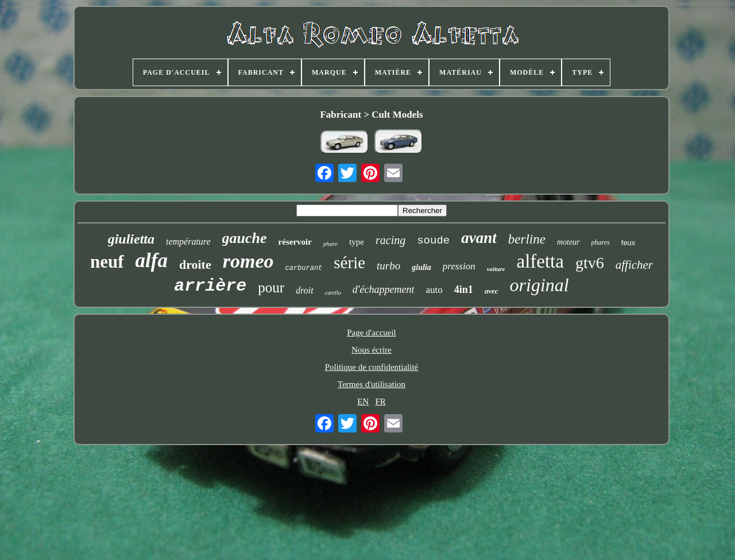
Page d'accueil (372, 333)
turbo (388, 266)
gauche (245, 238)
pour (271, 287)
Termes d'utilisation (372, 384)
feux (628, 243)
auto (434, 290)
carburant (304, 268)
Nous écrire (372, 350)
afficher (634, 265)
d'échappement (384, 289)
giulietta (131, 239)
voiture (496, 269)
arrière (210, 286)
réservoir (295, 242)
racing (390, 240)
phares (601, 242)
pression (459, 266)
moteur (568, 242)
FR (380, 401)
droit (305, 290)
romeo (248, 261)
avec (492, 291)
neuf (107, 262)
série (349, 262)
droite (195, 264)
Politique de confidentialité (372, 367)
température (188, 242)
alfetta (540, 261)
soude (433, 241)
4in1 (464, 289)
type (357, 242)
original (539, 285)
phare (330, 244)
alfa (152, 260)
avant (479, 238)
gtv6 (590, 263)
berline (527, 239)
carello (333, 293)
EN (363, 401)
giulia (421, 267)
